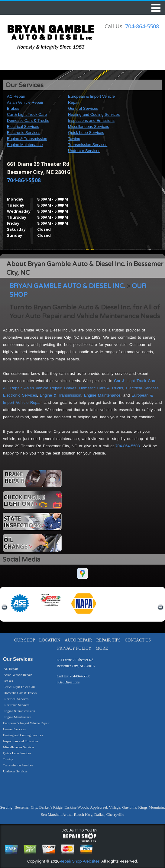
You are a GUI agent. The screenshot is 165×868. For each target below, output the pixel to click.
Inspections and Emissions (91, 120)
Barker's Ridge (51, 807)
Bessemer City (26, 807)
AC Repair (16, 96)
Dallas (99, 814)
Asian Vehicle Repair (25, 102)
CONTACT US (138, 640)
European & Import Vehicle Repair (26, 723)
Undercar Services (84, 151)
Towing (74, 139)
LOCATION (50, 640)
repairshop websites (79, 838)
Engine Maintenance (25, 145)
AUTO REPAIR (78, 640)
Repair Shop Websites (80, 861)
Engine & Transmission (27, 139)
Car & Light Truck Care (27, 114)
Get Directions (69, 682)
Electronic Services (24, 133)
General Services (83, 108)
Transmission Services (88, 145)
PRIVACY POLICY (74, 648)
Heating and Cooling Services (94, 114)
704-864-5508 (142, 26)
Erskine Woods (76, 807)
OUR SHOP (25, 640)
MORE (102, 648)
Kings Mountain (151, 807)
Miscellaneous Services (89, 127)
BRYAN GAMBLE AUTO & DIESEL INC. (67, 286)
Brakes (13, 108)
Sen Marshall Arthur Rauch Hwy (66, 814)
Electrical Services (23, 127)
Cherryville (115, 814)
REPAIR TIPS (108, 640)
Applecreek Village (105, 807)
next (160, 607)
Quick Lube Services (86, 133)
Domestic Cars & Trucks (28, 120)
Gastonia (129, 807)
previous (5, 607)
